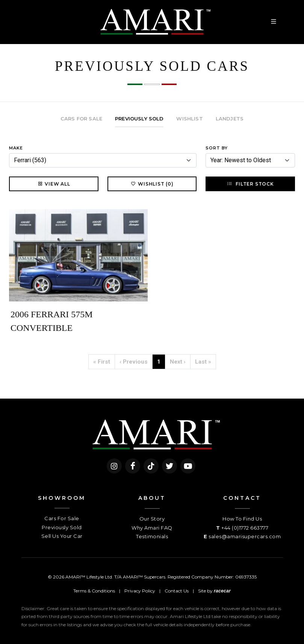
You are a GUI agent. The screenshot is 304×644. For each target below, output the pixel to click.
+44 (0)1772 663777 (245, 528)
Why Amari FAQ (152, 528)
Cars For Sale (62, 518)
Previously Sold (62, 527)
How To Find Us (242, 519)
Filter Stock (250, 184)
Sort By (217, 148)
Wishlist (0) (152, 184)
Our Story (152, 519)
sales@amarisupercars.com (245, 536)
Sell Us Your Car (62, 536)
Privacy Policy (140, 591)
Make (16, 148)
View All (54, 184)
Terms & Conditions (94, 591)
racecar (222, 591)
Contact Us (177, 591)
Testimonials (152, 536)
